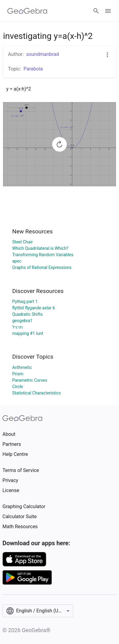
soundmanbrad (43, 54)
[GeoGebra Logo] (27, 11)
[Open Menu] (108, 11)
